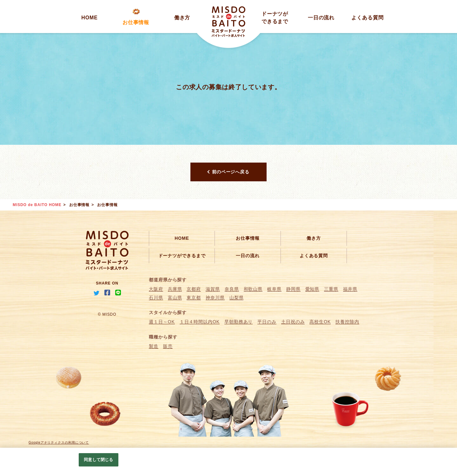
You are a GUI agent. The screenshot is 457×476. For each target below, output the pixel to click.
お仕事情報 (136, 22)
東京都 (194, 298)
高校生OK (320, 322)
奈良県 (232, 289)
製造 (154, 346)
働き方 (182, 18)
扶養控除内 (347, 322)
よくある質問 (367, 18)
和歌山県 (253, 289)
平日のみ (267, 322)
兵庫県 (175, 289)
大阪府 (156, 289)
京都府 (194, 289)
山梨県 (237, 298)
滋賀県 (213, 289)
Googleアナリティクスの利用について (59, 442)
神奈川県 (215, 298)
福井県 (350, 289)
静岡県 (293, 289)
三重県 (331, 289)
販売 (168, 346)
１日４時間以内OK (200, 322)
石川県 (156, 298)
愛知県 (312, 289)
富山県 (175, 298)
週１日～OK (162, 322)
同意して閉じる (98, 460)
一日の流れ (321, 18)
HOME (89, 18)
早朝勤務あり (238, 322)
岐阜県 (274, 289)
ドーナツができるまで (182, 256)
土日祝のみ (293, 322)
